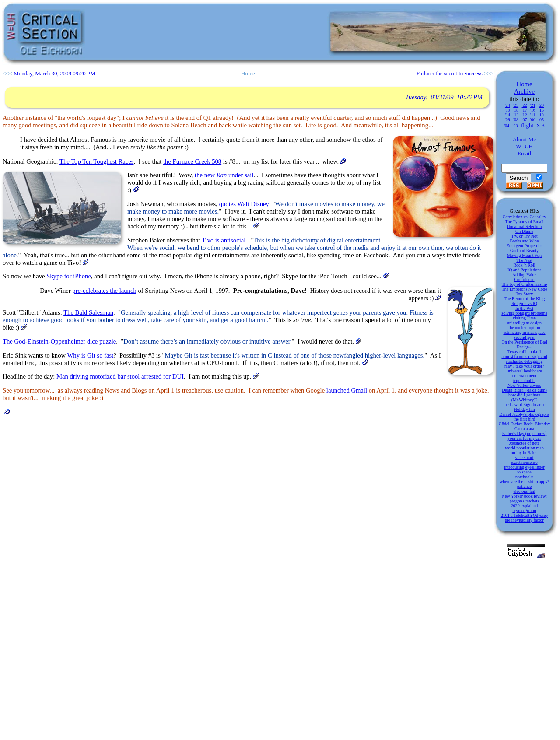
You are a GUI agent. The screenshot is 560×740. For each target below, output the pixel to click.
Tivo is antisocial (224, 240)
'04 (507, 126)
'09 (507, 120)
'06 (533, 120)
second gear (524, 337)
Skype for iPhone (69, 276)
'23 (516, 105)
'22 (525, 105)
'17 (525, 110)
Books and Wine (524, 241)
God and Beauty (524, 251)
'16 (533, 110)
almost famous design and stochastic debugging (524, 359)
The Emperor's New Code (525, 289)
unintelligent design (524, 323)
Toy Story (525, 294)
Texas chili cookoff (524, 352)
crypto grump (524, 510)
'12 (525, 115)
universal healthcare (524, 371)
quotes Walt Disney (244, 204)
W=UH (524, 146)
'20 (541, 105)
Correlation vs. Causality (525, 217)
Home (525, 84)
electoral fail (524, 491)
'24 (507, 105)
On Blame (524, 231)
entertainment (524, 376)
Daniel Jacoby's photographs (524, 414)
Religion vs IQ (524, 303)
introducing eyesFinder (524, 467)
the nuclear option (524, 328)
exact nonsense (524, 462)
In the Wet (524, 308)
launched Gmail (347, 390)
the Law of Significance (525, 405)
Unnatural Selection (525, 226)
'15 (541, 110)
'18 (516, 110)
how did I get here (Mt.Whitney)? (524, 397)
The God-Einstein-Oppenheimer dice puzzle (59, 341)
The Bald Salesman (88, 312)
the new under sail (224, 175)
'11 (533, 115)
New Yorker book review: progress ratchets (524, 498)
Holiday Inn (524, 409)
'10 (541, 115)
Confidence (524, 279)
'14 (507, 115)
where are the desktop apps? (524, 482)
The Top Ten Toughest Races (97, 161)
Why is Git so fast (91, 355)
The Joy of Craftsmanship (525, 284)
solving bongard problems (524, 313)
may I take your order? (524, 366)
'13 (516, 115)
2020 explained (524, 506)
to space (524, 472)
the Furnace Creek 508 (192, 161)
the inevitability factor (524, 520)
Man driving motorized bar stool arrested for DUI (120, 376)
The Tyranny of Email (524, 222)
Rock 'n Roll (524, 265)
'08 (516, 120)
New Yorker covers (524, 385)
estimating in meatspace (524, 332)
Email (524, 153)
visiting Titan (524, 318)
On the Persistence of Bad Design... (525, 344)
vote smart (525, 458)
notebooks (524, 477)
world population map (524, 448)
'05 (541, 120)
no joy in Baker (525, 453)
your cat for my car (524, 438)
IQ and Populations (524, 270)
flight (527, 125)
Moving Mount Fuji (524, 255)
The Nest (524, 260)
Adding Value (524, 275)
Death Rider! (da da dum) (524, 390)
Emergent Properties (525, 246)
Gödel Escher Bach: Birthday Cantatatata (524, 426)
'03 (515, 126)
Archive (524, 91)
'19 (507, 110)
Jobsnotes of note (524, 443)
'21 (533, 105)
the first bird (524, 419)
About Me (524, 139)
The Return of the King (524, 299)
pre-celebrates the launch (104, 291)
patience (524, 486)
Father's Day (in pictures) (525, 433)
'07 (525, 120)
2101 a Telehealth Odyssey (525, 515)
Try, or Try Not (524, 236)
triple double (524, 381)
